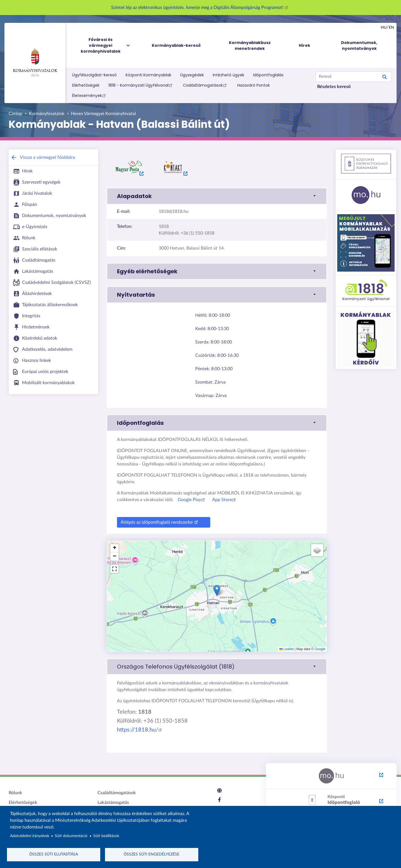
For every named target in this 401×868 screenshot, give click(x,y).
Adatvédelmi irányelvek (30, 836)
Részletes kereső (334, 87)
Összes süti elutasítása (54, 854)
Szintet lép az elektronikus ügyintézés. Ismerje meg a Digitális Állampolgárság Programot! (200, 8)
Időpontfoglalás (268, 75)
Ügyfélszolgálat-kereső (94, 75)
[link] (217, 667)
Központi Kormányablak (148, 75)
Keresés (385, 78)
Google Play (192, 500)
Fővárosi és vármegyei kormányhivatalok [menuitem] (106, 46)
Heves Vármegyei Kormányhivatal (103, 114)
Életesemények (90, 95)
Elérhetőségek (86, 85)
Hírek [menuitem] (305, 45)
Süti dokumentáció (71, 836)
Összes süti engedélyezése (151, 854)
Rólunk (15, 793)
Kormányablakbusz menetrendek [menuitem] (250, 46)
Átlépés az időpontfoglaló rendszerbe (160, 522)
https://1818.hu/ (140, 730)
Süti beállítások (106, 836)
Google (320, 649)
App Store (225, 500)
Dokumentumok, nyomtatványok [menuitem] (359, 46)
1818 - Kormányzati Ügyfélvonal (141, 85)
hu (384, 28)
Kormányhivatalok (35, 60)
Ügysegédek (192, 75)
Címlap (15, 114)
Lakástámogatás (113, 803)
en (391, 28)
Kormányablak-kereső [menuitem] (176, 45)
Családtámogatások (206, 85)
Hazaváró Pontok (254, 85)
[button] (217, 196)
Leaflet (286, 649)
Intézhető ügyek (228, 75)
